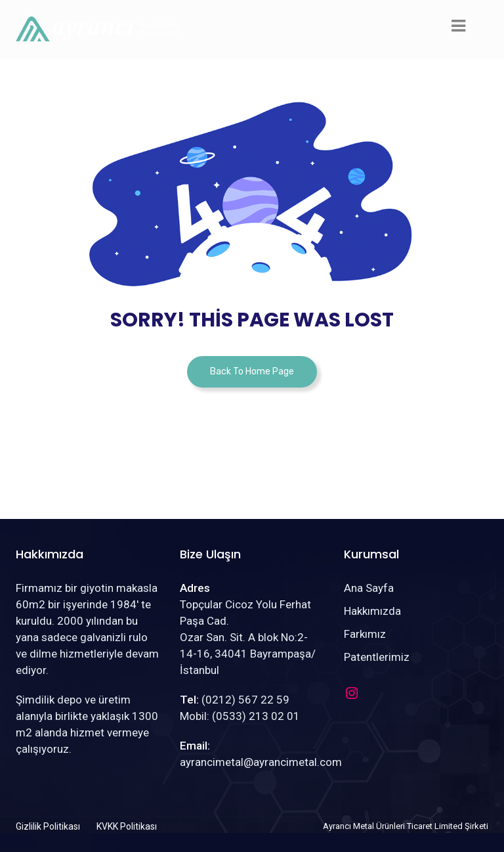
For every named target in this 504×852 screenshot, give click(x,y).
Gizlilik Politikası (48, 826)
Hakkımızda (372, 611)
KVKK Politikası (127, 826)
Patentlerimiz (377, 657)
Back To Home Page (252, 371)
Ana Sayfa (369, 588)
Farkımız (365, 634)
